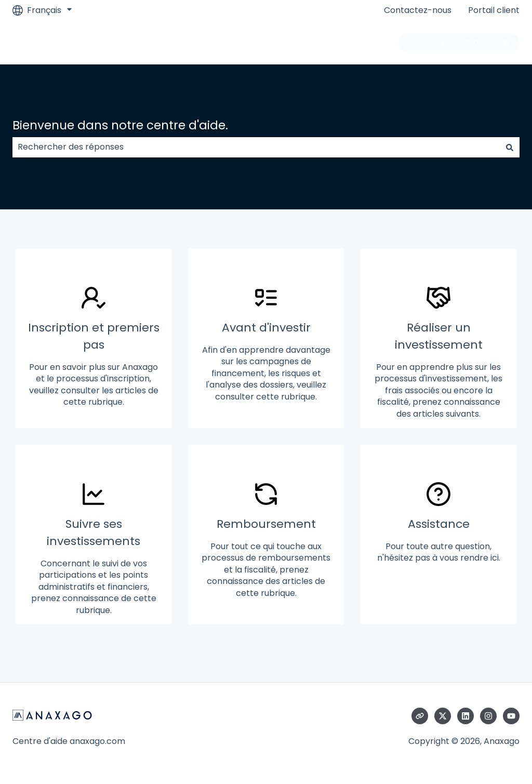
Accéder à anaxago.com (459, 42)
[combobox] (256, 147)
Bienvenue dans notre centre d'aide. (120, 125)
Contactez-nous (418, 10)
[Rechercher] (510, 147)
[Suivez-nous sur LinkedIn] (465, 716)
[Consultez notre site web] (420, 716)
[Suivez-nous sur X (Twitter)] (443, 716)
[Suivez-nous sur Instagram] (488, 716)
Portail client (494, 10)
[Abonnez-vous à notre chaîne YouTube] (511, 716)
